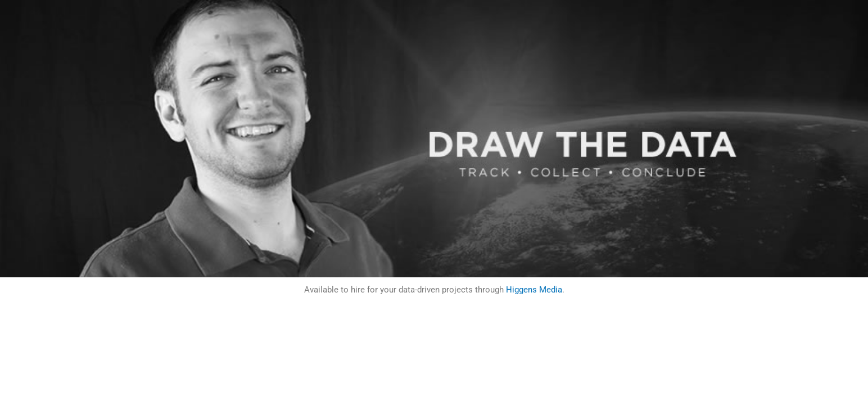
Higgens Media (534, 290)
